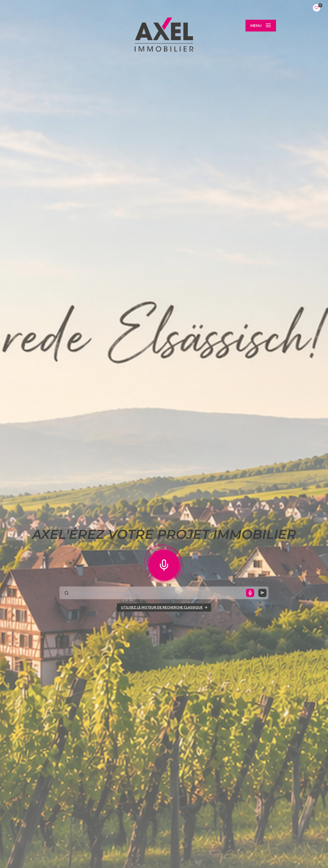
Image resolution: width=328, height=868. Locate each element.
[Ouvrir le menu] (261, 26)
